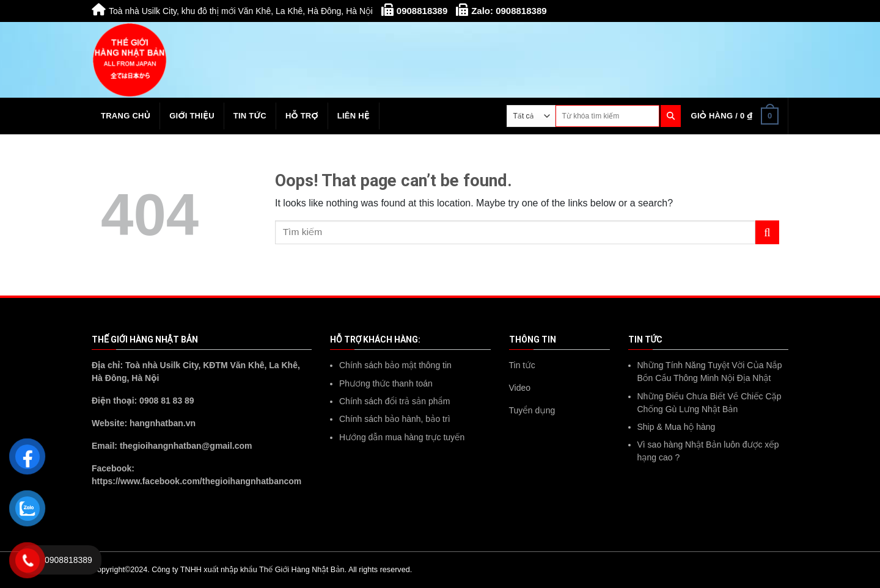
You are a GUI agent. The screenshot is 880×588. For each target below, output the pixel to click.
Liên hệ (354, 116)
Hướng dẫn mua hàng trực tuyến (402, 437)
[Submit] (767, 232)
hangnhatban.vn (163, 423)
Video (520, 388)
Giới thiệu (192, 116)
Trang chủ (126, 116)
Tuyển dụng (532, 410)
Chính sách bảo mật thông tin (395, 365)
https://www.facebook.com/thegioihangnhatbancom (196, 481)
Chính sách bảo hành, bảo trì (395, 419)
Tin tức (250, 116)
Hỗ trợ (302, 116)
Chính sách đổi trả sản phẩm (394, 401)
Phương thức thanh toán (386, 383)
